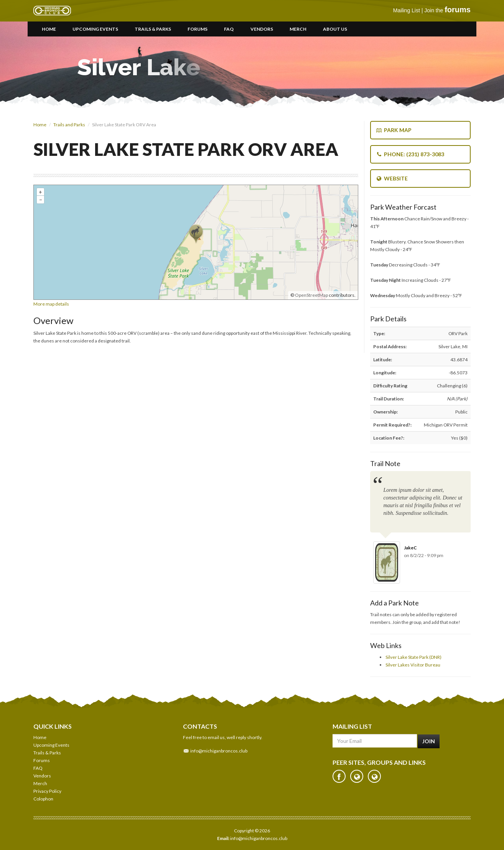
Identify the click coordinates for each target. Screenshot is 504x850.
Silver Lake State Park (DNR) (413, 657)
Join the (447, 10)
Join (429, 741)
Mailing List (407, 10)
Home (49, 29)
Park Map (394, 130)
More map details (51, 304)
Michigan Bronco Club (52, 11)
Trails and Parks (69, 125)
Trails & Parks (153, 29)
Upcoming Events (95, 29)
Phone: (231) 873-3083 (410, 154)
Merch (298, 29)
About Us (335, 29)
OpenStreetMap (311, 295)
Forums (198, 29)
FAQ (229, 29)
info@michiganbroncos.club (219, 751)
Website (392, 178)
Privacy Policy (47, 791)
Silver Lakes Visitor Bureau (413, 665)
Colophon (43, 799)
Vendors (262, 29)
